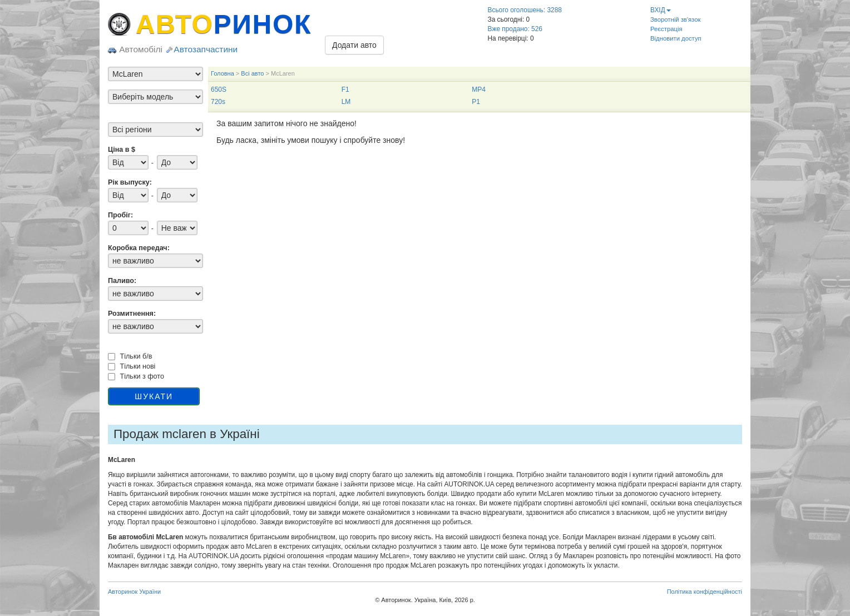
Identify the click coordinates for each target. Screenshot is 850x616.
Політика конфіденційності (705, 592)
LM (346, 102)
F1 (345, 90)
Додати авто (354, 45)
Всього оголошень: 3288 (525, 10)
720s (218, 102)
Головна (223, 73)
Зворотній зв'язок (675, 19)
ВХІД (661, 10)
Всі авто (252, 73)
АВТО (224, 24)
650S (219, 90)
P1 (476, 102)
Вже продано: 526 (515, 29)
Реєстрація (666, 29)
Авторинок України (134, 592)
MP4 (479, 90)
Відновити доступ (676, 38)
